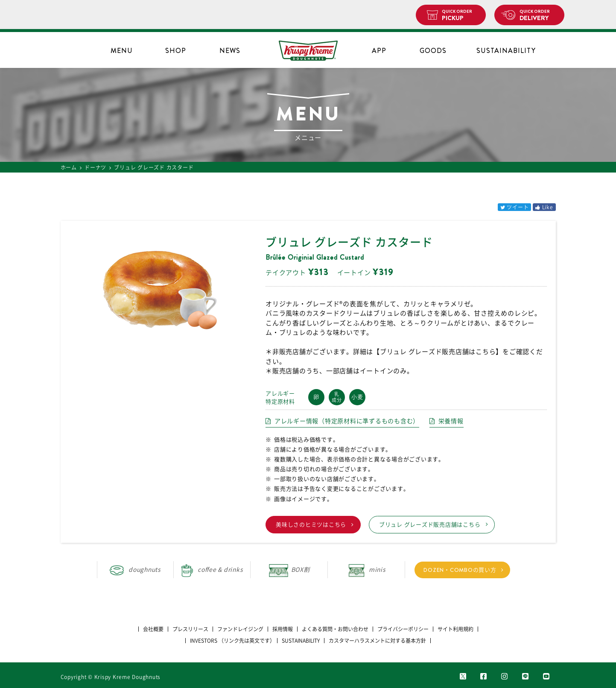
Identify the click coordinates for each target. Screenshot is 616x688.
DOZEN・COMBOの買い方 (460, 570)
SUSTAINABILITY (506, 51)
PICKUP (460, 15)
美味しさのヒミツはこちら (311, 525)
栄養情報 (451, 421)
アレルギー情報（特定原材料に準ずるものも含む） (347, 421)
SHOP (176, 51)
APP (379, 51)
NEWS (230, 51)
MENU (122, 51)
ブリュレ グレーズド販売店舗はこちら (430, 525)
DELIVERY (539, 15)
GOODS (433, 51)
